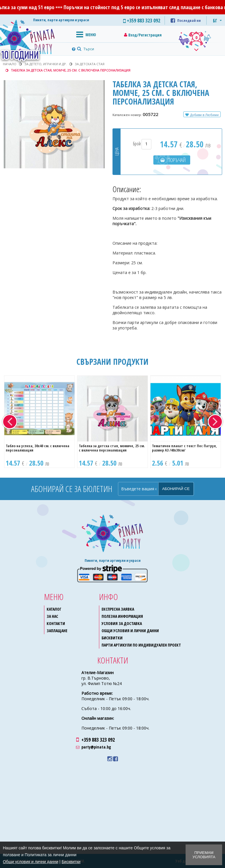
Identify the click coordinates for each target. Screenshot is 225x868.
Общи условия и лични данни (130, 631)
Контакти (56, 623)
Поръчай (177, 160)
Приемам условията (204, 855)
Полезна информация (122, 616)
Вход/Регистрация (145, 35)
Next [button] (215, 422)
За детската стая (90, 64)
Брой (142, 144)
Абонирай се (176, 489)
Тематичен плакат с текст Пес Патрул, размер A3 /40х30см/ (184, 448)
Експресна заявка (118, 609)
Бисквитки (112, 638)
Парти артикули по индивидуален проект (141, 645)
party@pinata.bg (96, 747)
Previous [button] (10, 422)
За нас (52, 616)
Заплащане (57, 631)
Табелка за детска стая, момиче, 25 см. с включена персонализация (112, 448)
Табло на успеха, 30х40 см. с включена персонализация (38, 448)
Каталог (54, 609)
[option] (39, 422)
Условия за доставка (122, 623)
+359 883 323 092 (98, 740)
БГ (215, 21)
